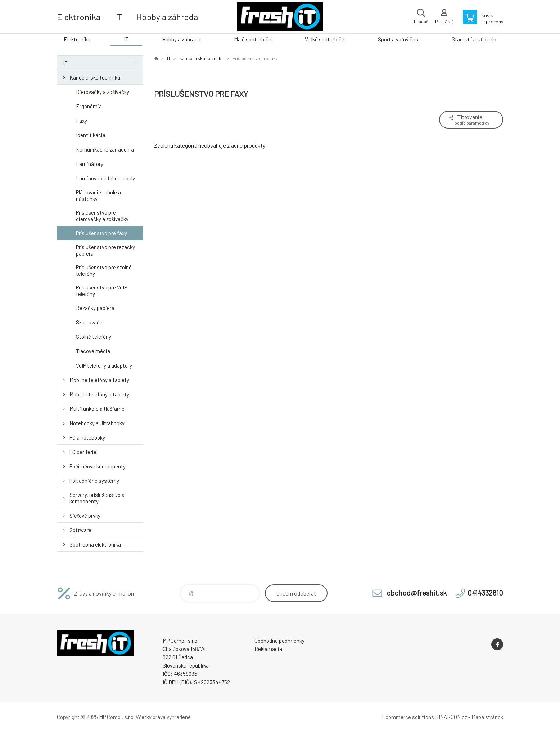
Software (80, 530)
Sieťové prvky (85, 516)
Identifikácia (91, 135)
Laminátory (90, 164)
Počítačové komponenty (98, 466)
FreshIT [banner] (280, 17)
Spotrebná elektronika (95, 544)
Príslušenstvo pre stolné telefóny (104, 270)
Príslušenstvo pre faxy (101, 233)
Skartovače (89, 322)
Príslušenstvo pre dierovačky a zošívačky (102, 216)
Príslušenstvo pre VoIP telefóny (101, 291)
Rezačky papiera (95, 308)
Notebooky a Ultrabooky (97, 423)
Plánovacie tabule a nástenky (98, 196)
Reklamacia (268, 649)
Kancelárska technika (95, 77)
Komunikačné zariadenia (105, 149)
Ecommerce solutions (408, 717)
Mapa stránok (487, 717)
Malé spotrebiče (253, 39)
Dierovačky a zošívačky (103, 92)
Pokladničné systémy (94, 481)
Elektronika (79, 17)
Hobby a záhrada (167, 17)
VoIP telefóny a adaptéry (104, 365)
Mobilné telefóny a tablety (99, 380)
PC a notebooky (87, 437)
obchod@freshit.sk (417, 593)
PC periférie (83, 452)
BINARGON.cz (451, 717)
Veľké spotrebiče (325, 39)
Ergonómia (89, 106)
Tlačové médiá (93, 351)
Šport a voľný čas (398, 39)
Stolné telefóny (94, 337)
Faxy (82, 121)
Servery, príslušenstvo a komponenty (97, 498)
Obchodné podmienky (279, 641)
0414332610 (485, 593)
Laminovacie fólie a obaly (105, 178)
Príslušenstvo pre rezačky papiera (105, 250)
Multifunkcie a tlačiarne (97, 409)
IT (118, 17)
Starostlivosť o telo (474, 39)
